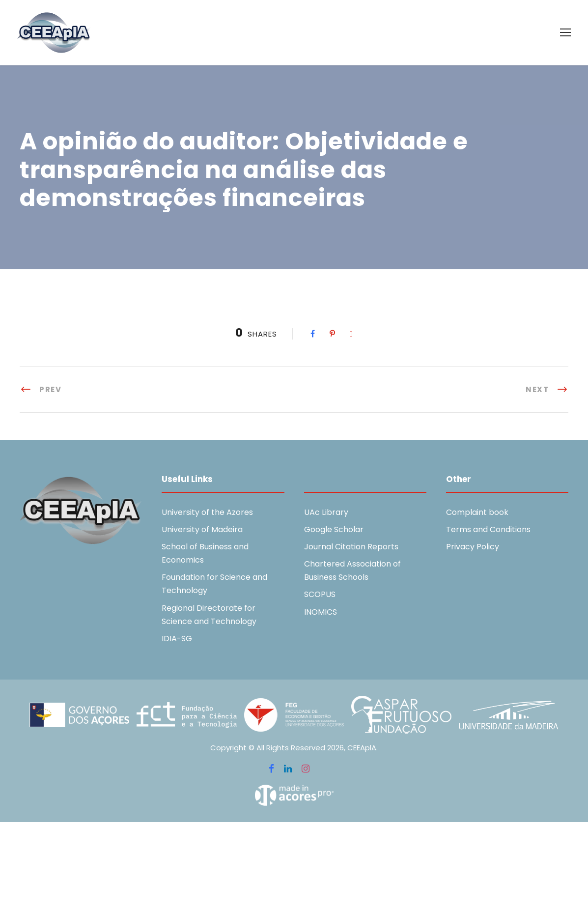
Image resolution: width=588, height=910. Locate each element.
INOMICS (321, 612)
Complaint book (477, 512)
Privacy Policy (473, 547)
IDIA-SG (177, 639)
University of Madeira (202, 529)
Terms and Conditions (488, 529)
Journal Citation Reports (351, 547)
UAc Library (326, 512)
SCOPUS (320, 594)
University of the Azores (207, 512)
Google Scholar (334, 529)
